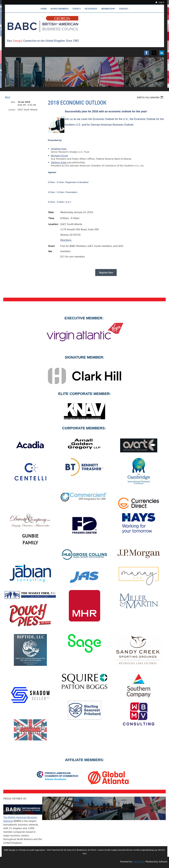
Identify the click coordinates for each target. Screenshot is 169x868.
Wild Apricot (139, 862)
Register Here (106, 273)
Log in (161, 2)
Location (12, 110)
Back (8, 97)
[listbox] (150, 97)
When (13, 102)
